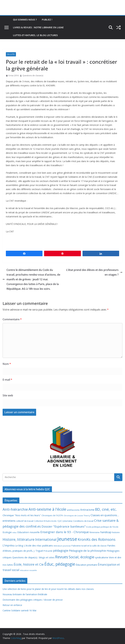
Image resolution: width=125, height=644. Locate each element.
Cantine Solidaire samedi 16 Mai (19, 610)
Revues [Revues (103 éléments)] (62, 557)
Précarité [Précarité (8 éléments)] (48, 551)
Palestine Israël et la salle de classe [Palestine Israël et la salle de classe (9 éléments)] (89, 546)
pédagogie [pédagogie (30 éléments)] (61, 550)
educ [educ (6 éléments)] (15, 532)
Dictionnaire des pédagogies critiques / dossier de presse (33, 600)
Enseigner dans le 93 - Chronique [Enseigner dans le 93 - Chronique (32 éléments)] (65, 532)
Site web (8, 395)
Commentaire (12, 319)
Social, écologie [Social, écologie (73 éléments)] (81, 557)
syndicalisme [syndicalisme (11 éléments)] (102, 557)
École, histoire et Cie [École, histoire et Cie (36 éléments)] (29, 564)
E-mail (7, 380)
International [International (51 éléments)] (46, 539)
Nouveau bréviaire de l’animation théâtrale (25, 594)
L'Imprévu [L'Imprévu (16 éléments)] (9, 545)
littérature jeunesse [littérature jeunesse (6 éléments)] (62, 546)
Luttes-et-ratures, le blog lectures (35, 35)
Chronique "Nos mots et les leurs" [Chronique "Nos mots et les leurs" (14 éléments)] (22, 515)
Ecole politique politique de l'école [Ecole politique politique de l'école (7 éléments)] (102, 527)
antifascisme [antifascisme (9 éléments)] (73, 510)
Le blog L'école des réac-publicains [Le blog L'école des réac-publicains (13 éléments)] (34, 545)
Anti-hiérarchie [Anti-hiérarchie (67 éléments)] (15, 509)
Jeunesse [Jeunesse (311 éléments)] (67, 539)
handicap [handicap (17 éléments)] (106, 532)
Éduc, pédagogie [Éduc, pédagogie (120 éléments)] (60, 564)
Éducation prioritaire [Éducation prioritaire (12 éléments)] (86, 565)
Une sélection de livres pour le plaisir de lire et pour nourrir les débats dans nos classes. (48, 589)
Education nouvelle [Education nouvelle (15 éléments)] (29, 532)
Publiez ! (47, 20)
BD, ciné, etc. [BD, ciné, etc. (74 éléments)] (106, 509)
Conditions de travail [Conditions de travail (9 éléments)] (83, 521)
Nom (7, 364)
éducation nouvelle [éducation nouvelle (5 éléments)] (28, 570)
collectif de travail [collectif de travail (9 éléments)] (25, 521)
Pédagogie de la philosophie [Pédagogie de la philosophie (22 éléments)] (87, 551)
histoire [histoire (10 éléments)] (116, 532)
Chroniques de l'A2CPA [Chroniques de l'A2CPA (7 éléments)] (52, 515)
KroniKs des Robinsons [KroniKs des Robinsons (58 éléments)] (97, 539)
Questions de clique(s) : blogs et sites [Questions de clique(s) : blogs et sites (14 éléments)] (33, 557)
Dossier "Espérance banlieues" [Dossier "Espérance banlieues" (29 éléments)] (64, 526)
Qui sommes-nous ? (25, 20)
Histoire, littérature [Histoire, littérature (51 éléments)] (19, 539)
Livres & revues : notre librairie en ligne (38, 27)
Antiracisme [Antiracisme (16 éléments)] (87, 510)
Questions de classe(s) (33, 76)
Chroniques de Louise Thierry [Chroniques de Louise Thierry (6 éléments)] (77, 515)
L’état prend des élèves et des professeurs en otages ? (94, 272)
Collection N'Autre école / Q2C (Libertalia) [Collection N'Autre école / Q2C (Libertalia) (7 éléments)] (53, 521)
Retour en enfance (12, 605)
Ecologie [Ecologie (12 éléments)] (7, 532)
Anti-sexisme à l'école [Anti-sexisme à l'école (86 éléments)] (47, 509)
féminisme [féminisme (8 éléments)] (95, 532)
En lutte (11, 54)
